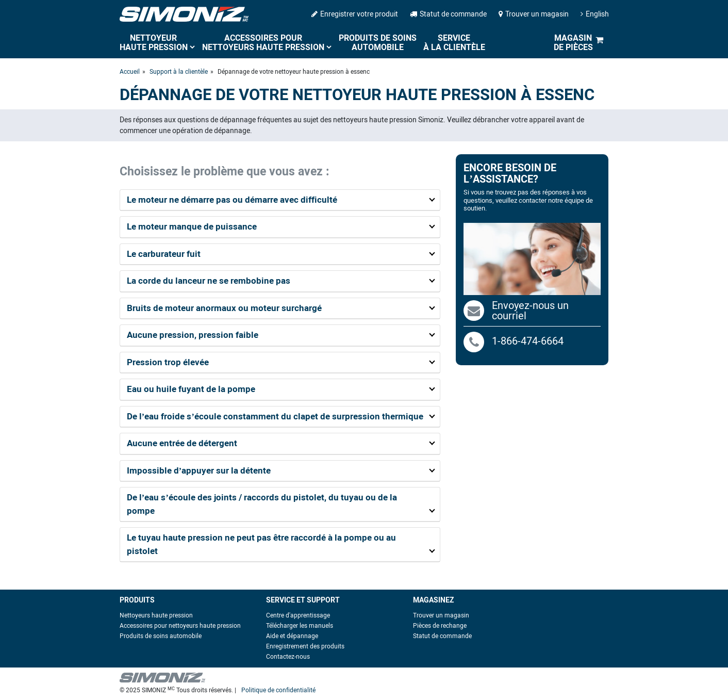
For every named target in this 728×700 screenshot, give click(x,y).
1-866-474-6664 (514, 341)
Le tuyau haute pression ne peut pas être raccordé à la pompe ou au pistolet (261, 544)
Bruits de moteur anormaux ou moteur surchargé (224, 308)
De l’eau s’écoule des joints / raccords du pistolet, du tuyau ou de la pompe (262, 504)
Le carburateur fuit (164, 254)
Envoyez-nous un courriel (530, 311)
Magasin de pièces (573, 43)
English (595, 14)
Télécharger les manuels (300, 626)
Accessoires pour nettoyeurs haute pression (263, 43)
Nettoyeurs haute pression (156, 615)
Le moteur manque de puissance (192, 226)
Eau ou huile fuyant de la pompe (191, 389)
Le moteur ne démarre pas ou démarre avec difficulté (232, 200)
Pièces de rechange (440, 626)
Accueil (130, 72)
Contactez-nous (288, 657)
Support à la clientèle (179, 72)
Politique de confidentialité (278, 690)
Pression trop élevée (168, 362)
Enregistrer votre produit (355, 14)
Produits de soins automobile (378, 43)
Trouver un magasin (534, 14)
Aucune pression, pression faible (193, 335)
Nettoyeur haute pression (154, 43)
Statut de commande (448, 14)
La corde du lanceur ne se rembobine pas (209, 281)
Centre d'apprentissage (298, 615)
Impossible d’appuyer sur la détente (199, 470)
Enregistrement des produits (305, 646)
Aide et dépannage (292, 636)
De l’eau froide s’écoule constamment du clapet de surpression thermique (275, 416)
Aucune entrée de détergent (182, 443)
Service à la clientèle (454, 43)
